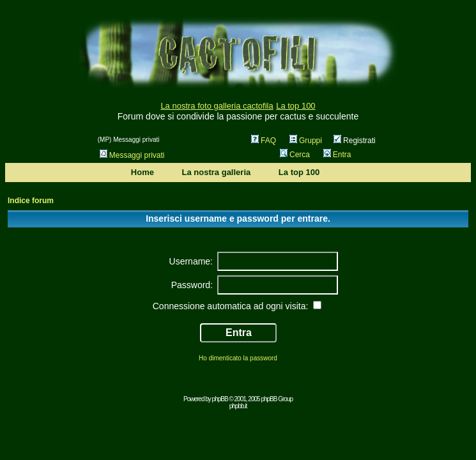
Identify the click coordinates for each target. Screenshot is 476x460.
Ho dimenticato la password (238, 358)
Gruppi (306, 141)
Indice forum (31, 201)
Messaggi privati (132, 155)
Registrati (355, 141)
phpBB (220, 399)
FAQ (264, 141)
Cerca (295, 155)
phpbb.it (238, 406)
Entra (337, 155)
